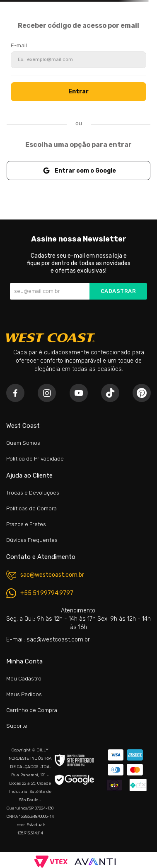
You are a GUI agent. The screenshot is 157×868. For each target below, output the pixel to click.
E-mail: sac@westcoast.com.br (48, 640)
